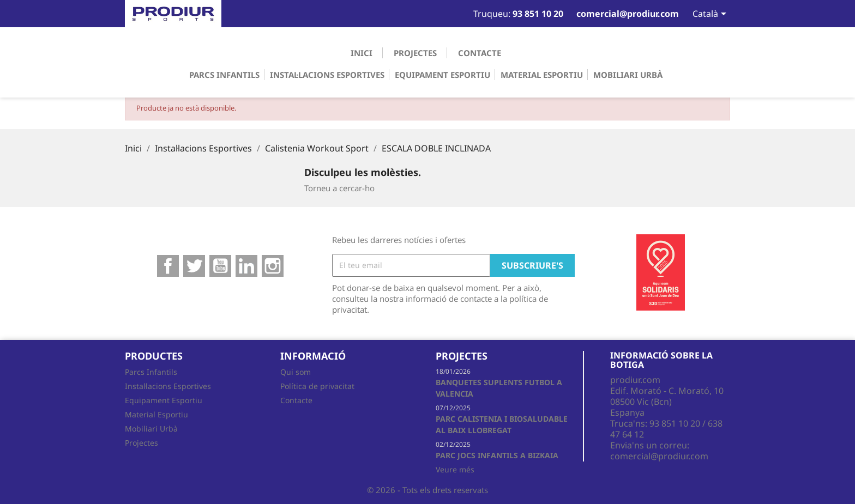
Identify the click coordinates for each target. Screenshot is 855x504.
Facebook (168, 266)
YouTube (220, 266)
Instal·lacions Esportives (327, 75)
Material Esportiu (542, 75)
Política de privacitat (317, 386)
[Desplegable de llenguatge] (705, 15)
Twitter (194, 266)
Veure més (455, 469)
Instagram (273, 266)
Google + (246, 266)
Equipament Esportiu (442, 75)
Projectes (415, 53)
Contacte (480, 53)
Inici (362, 53)
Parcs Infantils (224, 75)
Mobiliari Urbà (628, 75)
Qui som (296, 372)
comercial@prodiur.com (659, 456)
